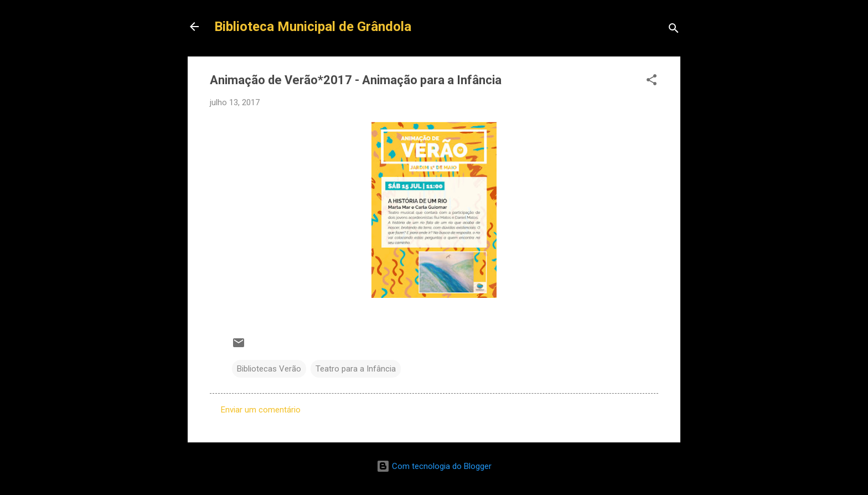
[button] (652, 82)
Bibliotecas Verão (269, 369)
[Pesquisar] (674, 30)
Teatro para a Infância (356, 369)
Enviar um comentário (261, 410)
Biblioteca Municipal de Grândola (313, 27)
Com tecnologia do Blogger (434, 466)
